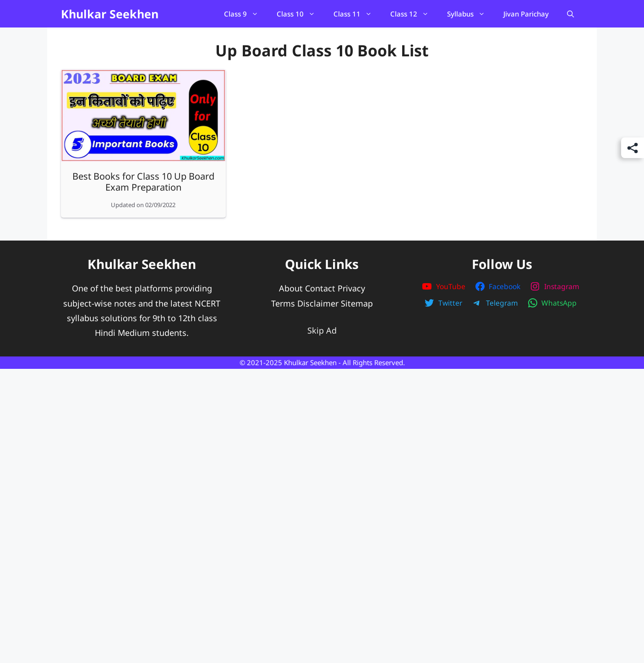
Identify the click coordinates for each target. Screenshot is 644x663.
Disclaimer (318, 303)
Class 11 (357, 14)
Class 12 (414, 14)
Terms (283, 303)
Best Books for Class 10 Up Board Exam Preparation (143, 182)
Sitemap (357, 303)
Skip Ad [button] (322, 330)
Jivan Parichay (526, 14)
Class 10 (300, 14)
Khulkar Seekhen (110, 14)
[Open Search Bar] (570, 14)
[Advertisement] (322, 476)
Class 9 (246, 14)
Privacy (351, 288)
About (291, 288)
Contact (320, 288)
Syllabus (471, 14)
